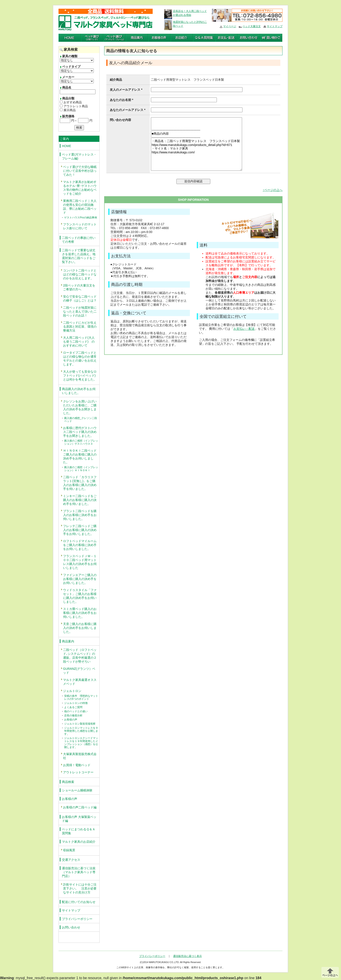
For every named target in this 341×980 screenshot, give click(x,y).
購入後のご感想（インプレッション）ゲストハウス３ (81, 442)
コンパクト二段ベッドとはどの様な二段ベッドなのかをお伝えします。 (80, 274)
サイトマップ (275, 26)
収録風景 (69, 850)
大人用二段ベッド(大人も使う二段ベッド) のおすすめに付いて (79, 342)
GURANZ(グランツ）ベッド (79, 671)
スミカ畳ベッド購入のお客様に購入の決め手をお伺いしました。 (80, 613)
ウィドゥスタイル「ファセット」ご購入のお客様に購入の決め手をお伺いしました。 (80, 596)
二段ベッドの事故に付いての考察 (79, 240)
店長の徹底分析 (73, 715)
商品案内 (68, 641)
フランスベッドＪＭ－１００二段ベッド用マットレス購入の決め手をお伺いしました (80, 562)
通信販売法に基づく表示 (187, 956)
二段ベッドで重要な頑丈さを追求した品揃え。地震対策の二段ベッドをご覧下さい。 (79, 256)
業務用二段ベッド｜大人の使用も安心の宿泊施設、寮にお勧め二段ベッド (80, 207)
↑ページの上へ (273, 190)
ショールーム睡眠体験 (77, 790)
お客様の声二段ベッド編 (80, 807)
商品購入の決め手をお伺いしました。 (79, 391)
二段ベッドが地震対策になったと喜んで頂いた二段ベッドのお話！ (80, 312)
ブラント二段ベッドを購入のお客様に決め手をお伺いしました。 (80, 515)
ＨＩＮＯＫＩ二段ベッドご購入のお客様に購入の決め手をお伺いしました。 (80, 456)
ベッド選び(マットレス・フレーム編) (79, 156)
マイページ (230, 26)
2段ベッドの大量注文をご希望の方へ (79, 287)
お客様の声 (71, 720)
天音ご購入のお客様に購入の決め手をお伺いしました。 (80, 628)
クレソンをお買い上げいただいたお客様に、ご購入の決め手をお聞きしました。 (80, 407)
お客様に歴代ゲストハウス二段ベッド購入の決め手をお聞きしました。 (80, 432)
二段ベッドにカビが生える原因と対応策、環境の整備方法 (80, 327)
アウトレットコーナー (78, 772)
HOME (67, 146)
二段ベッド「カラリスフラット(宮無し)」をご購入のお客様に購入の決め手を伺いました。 (80, 483)
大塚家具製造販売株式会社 (80, 756)
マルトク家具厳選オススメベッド (80, 682)
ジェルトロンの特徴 (76, 703)
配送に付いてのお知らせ (79, 902)
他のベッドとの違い (76, 711)
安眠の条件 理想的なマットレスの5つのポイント (81, 697)
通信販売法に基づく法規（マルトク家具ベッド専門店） (79, 872)
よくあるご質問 (73, 707)
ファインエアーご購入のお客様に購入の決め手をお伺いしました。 (80, 579)
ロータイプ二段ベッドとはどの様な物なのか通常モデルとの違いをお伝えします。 (80, 358)
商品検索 (68, 782)
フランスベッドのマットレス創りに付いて (80, 226)
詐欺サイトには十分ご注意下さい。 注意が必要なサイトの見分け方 (80, 888)
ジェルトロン (72, 691)
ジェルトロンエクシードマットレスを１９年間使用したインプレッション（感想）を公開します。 (81, 743)
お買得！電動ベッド (77, 765)
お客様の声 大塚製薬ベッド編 (79, 819)
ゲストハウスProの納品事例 (81, 218)
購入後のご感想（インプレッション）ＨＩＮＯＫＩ (81, 469)
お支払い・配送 (244, 329)
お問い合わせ (71, 927)
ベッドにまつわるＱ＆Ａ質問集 (79, 831)
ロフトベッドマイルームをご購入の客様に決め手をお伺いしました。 (80, 545)
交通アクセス (71, 860)
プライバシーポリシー (77, 919)
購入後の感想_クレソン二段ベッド (81, 420)
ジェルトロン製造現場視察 (80, 724)
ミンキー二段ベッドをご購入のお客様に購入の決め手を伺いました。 (80, 500)
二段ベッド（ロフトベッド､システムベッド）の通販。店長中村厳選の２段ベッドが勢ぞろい (80, 656)
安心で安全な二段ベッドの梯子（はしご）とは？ (80, 298)
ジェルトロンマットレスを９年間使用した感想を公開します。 (81, 731)
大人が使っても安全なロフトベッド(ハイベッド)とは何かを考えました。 (80, 375)
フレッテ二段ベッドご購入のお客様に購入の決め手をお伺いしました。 (80, 530)
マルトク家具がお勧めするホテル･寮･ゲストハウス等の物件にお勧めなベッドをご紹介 (80, 188)
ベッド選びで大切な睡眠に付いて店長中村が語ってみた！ (80, 171)
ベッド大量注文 (252, 26)
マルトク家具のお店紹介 (79, 842)
